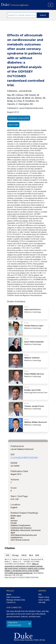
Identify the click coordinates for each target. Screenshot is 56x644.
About (9, 595)
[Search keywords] (22, 15)
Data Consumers (13, 597)
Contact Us (11, 602)
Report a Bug (44, 597)
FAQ (40, 595)
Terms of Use (39, 640)
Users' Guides (44, 600)
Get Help (42, 602)
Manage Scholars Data (16, 600)
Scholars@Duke (20, 5)
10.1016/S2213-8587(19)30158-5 (24, 458)
